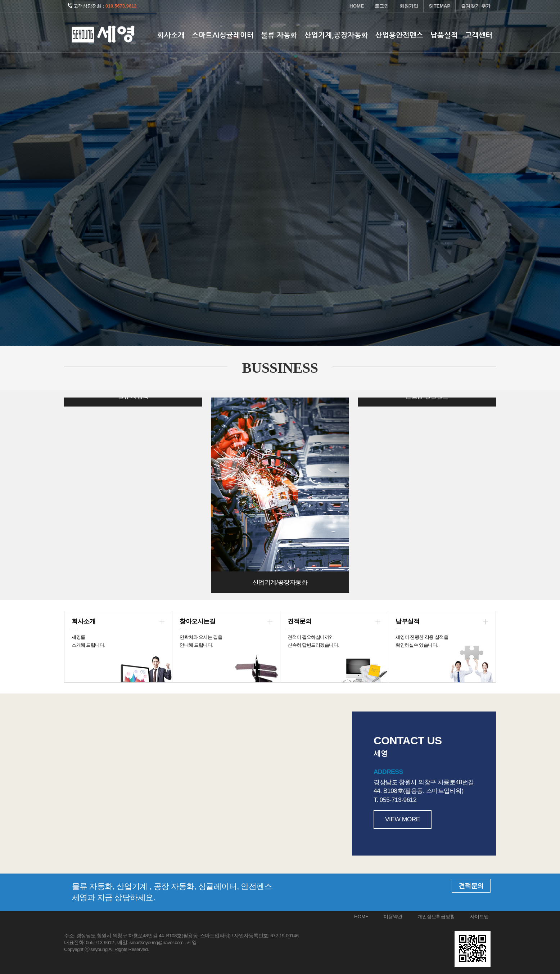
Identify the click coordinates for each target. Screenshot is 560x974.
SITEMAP (440, 6)
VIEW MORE (403, 819)
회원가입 (409, 6)
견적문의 (471, 886)
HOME (357, 6)
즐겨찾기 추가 (476, 6)
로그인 (382, 6)
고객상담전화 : (102, 6)
